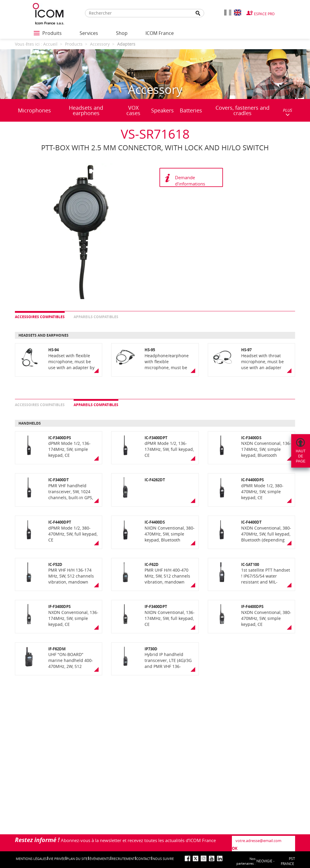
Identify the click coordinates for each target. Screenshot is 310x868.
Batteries (191, 110)
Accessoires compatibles (40, 317)
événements (100, 859)
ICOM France (160, 33)
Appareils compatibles (96, 317)
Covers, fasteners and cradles (242, 110)
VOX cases (133, 110)
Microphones (34, 110)
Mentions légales (31, 859)
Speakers (162, 110)
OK (235, 848)
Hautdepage (301, 456)
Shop (122, 33)
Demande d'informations (190, 181)
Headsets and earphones (86, 110)
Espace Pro (264, 14)
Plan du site (77, 859)
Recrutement (123, 859)
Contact (144, 859)
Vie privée (57, 859)
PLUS (287, 112)
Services (89, 33)
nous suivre (163, 859)
